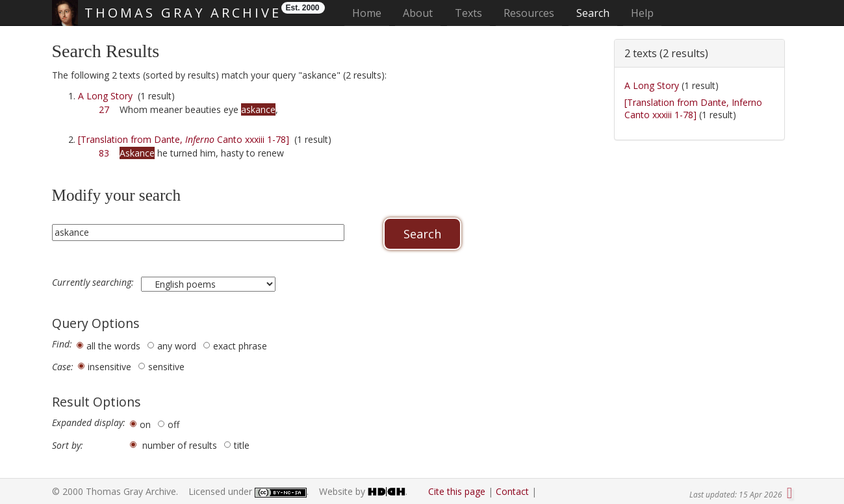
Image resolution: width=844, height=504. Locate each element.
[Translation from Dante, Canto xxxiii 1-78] (184, 139)
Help (642, 13)
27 (104, 109)
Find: (62, 344)
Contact (512, 491)
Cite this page (457, 491)
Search (593, 13)
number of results (180, 445)
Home (371, 13)
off (173, 424)
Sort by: (68, 446)
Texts (468, 13)
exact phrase (240, 346)
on (145, 424)
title (242, 445)
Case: (63, 367)
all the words (113, 346)
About (418, 13)
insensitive (109, 367)
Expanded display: (89, 423)
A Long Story (105, 96)
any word (177, 346)
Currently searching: (94, 283)
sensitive (166, 367)
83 (104, 153)
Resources (529, 13)
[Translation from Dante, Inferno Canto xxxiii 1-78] (693, 109)
